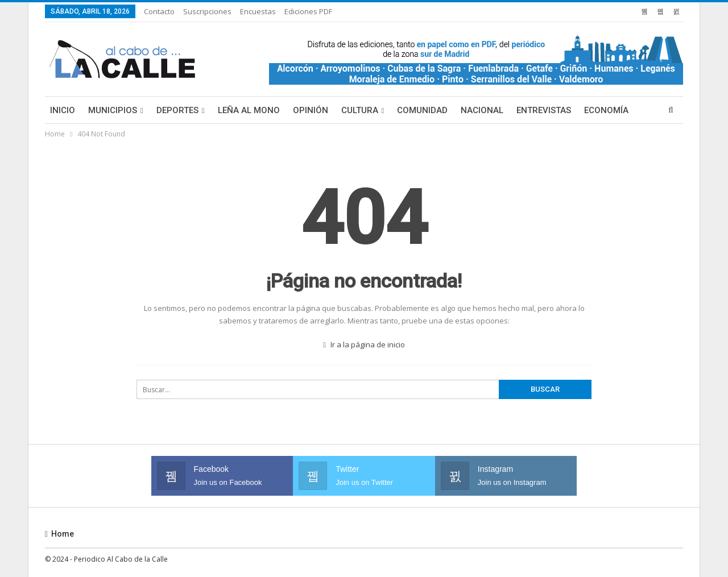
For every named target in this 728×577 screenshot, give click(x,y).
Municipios (113, 110)
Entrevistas (544, 110)
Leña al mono (249, 110)
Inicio (63, 110)
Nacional (482, 110)
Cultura (360, 110)
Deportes (177, 110)
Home (59, 534)
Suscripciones (207, 11)
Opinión (311, 110)
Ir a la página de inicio (364, 344)
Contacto (159, 11)
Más (593, 110)
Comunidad (422, 110)
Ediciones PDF (308, 11)
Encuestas (258, 11)
